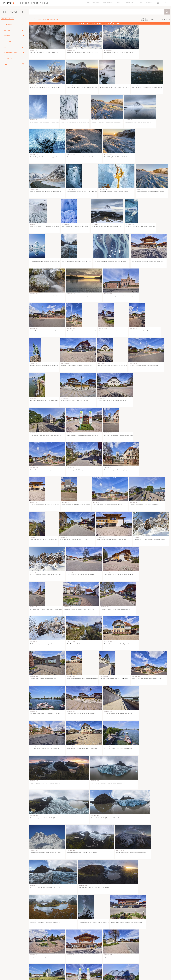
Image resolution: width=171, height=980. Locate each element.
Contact (130, 3)
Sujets (120, 3)
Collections (108, 3)
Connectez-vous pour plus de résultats (99, 23)
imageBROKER (8, 18)
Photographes (94, 3)
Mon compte (145, 3)
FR (165, 3)
